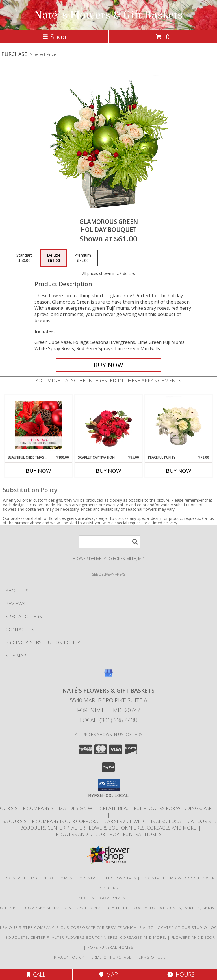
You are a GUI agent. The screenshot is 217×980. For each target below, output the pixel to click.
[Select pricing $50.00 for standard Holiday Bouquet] (25, 258)
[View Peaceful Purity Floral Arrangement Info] (179, 425)
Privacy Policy (68, 957)
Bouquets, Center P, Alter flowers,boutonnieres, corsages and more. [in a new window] (109, 828)
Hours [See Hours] (181, 974)
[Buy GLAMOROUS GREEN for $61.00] (108, 365)
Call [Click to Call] (36, 974)
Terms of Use (151, 957)
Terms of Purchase (110, 957)
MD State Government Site (108, 898)
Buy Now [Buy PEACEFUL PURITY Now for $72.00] (179, 471)
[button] (109, 785)
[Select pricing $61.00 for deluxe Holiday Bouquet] (54, 258)
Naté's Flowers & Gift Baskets (109, 15)
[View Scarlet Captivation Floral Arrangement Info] (109, 425)
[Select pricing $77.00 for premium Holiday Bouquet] (83, 258)
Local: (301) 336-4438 (108, 720)
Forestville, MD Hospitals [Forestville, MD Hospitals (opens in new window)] (107, 878)
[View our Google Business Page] (108, 676)
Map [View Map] (108, 974)
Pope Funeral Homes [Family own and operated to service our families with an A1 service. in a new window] (136, 834)
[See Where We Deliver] (108, 574)
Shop (54, 37)
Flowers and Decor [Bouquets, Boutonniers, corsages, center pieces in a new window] (81, 834)
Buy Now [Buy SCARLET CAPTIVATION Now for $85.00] (108, 471)
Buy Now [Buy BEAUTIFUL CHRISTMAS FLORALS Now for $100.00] (38, 471)
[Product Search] (110, 542)
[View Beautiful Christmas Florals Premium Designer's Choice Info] (39, 425)
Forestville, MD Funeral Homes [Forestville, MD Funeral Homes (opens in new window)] (37, 878)
